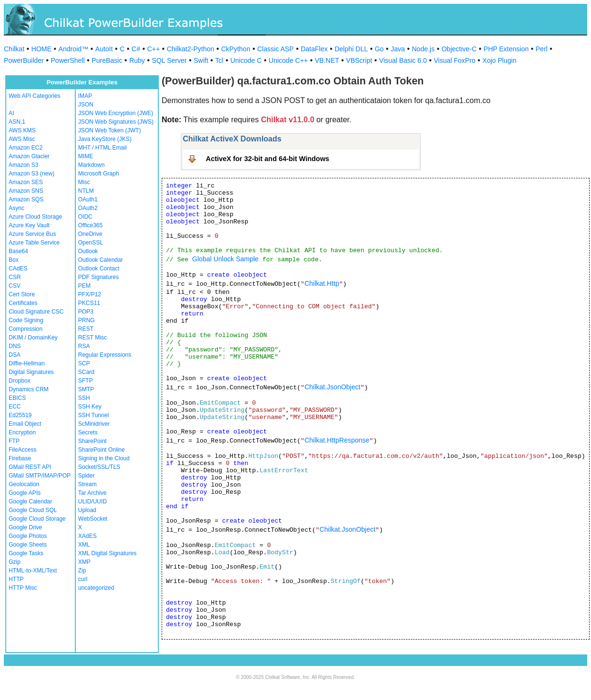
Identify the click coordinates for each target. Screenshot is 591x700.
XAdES (88, 536)
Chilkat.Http (322, 283)
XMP (84, 562)
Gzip (15, 562)
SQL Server (170, 60)
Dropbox (19, 381)
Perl (542, 49)
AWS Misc (22, 139)
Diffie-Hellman (27, 363)
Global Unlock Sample (226, 259)
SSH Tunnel (94, 415)
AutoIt (104, 49)
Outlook (88, 251)
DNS (15, 346)
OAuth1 (88, 199)
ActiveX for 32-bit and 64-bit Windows (267, 159)
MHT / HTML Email (102, 148)
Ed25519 (20, 415)
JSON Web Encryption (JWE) (116, 113)
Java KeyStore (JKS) (105, 139)
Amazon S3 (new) (31, 174)
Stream (88, 484)
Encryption (22, 432)
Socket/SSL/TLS (99, 467)
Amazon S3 (24, 165)
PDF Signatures (99, 277)
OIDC (85, 217)
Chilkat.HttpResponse (337, 440)
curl (83, 579)
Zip (82, 571)
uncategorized (96, 588)
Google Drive (25, 527)
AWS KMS (22, 130)
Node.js (423, 49)
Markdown (91, 165)
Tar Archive (92, 493)
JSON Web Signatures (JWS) (116, 122)
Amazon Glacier (29, 156)
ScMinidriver (94, 424)
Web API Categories (35, 96)
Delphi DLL (351, 49)
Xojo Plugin (500, 60)
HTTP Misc (23, 588)
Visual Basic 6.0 (403, 60)
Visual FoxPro (455, 60)
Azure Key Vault (29, 225)
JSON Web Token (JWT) (110, 130)
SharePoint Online (101, 450)
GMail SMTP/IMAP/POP (40, 476)
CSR (15, 277)
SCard (86, 372)
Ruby (137, 60)
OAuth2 (88, 208)
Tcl (219, 60)
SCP (84, 363)
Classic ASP (275, 49)
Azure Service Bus (32, 234)
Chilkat (14, 49)
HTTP (16, 579)
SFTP (86, 381)
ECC (15, 407)
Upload (87, 510)
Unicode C (246, 60)
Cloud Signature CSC (36, 312)
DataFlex (314, 49)
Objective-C (459, 49)
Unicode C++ (288, 60)
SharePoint (92, 441)
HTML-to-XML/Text (33, 571)
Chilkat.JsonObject (333, 387)
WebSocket (93, 519)
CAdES (18, 268)
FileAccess (23, 450)
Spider (87, 476)
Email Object (25, 424)
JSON (86, 105)
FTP (14, 441)
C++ (154, 49)
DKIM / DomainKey (33, 338)
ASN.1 (17, 122)
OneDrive (90, 234)
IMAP (85, 96)
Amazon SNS (26, 191)
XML (84, 545)
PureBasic (107, 60)
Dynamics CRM (29, 389)
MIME (86, 156)
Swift (201, 60)
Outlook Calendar (100, 260)
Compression (26, 329)
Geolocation (24, 484)
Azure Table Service (34, 243)
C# (136, 49)
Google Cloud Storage (37, 519)
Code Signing (26, 320)
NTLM (86, 191)
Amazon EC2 (26, 148)
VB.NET (327, 60)
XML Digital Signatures (107, 553)
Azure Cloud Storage (35, 217)
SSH (84, 398)
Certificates (23, 303)
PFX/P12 (90, 294)
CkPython (236, 49)
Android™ (73, 49)
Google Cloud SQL (33, 510)
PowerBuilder (24, 60)
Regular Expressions (105, 355)
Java (398, 49)
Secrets (88, 432)
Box (14, 260)
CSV (15, 286)
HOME (41, 49)
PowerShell (68, 60)
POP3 (86, 312)
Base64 (18, 251)
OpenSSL (91, 243)
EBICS (17, 398)
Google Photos (28, 536)
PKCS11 (89, 303)
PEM (84, 286)
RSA (84, 346)
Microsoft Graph (99, 174)
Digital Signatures (31, 372)
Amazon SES (26, 182)
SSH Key (90, 407)
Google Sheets (28, 545)
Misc (84, 182)
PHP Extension (506, 49)
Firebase (20, 458)
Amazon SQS (26, 199)
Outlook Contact (99, 268)
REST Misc (93, 338)
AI (11, 113)
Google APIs (25, 493)
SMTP (86, 389)
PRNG (87, 320)
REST (86, 329)
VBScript (359, 60)
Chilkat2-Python (191, 49)
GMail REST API (30, 467)
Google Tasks (26, 553)
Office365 (90, 225)
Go (379, 49)
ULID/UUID (93, 502)
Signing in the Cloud (104, 458)
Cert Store (22, 294)
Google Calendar (30, 502)
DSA (15, 355)
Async (17, 208)
